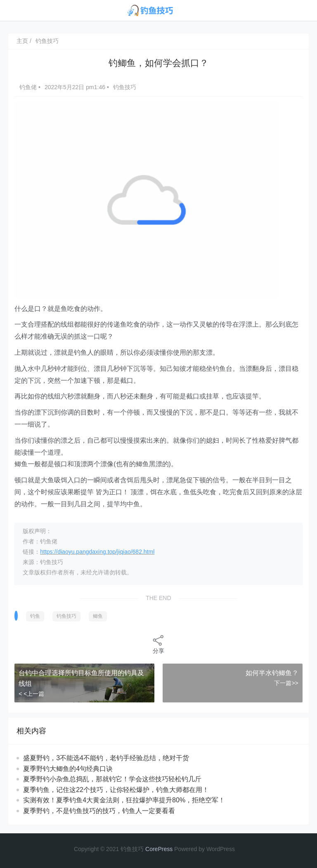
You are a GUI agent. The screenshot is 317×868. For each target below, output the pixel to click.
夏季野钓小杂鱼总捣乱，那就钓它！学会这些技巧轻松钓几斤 (112, 779)
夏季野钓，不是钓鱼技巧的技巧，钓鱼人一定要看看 (99, 811)
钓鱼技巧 (47, 41)
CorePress (159, 849)
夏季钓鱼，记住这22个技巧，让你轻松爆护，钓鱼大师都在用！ (116, 790)
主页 (22, 41)
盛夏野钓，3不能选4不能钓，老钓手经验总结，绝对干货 (106, 758)
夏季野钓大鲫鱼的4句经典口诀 (68, 769)
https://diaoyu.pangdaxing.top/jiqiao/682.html (97, 552)
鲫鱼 (98, 616)
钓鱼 (35, 616)
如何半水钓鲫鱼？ (272, 673)
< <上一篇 (31, 694)
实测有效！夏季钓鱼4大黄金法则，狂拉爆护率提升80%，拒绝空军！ (124, 800)
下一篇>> (286, 683)
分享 (158, 644)
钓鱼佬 (29, 87)
